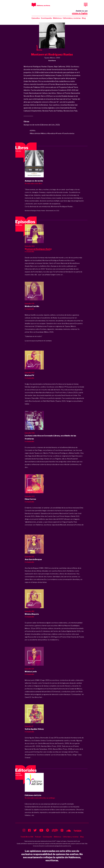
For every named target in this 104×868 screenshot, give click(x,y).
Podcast (38, 837)
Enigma (64, 841)
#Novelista (51, 133)
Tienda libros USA (27, 837)
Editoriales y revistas (72, 18)
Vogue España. (68, 522)
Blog (84, 18)
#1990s (33, 131)
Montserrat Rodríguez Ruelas (33, 211)
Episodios (36, 18)
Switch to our (80, 12)
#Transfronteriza (68, 133)
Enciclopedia (46, 18)
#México (44, 133)
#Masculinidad (35, 133)
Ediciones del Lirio (51, 211)
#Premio (59, 133)
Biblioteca (57, 18)
